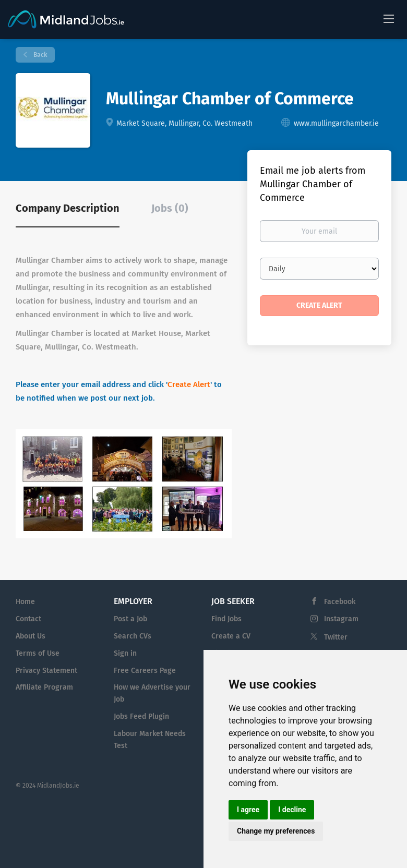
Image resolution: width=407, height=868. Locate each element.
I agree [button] (248, 810)
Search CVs (133, 636)
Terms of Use (38, 653)
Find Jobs (226, 619)
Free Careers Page (145, 671)
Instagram (341, 619)
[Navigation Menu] (389, 18)
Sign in (125, 653)
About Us (31, 636)
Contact (28, 619)
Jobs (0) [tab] (170, 208)
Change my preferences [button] (276, 831)
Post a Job (130, 619)
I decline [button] (292, 810)
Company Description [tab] (68, 208)
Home (25, 602)
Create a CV (231, 636)
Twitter (336, 637)
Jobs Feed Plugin (141, 716)
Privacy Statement (46, 671)
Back (39, 55)
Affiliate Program (44, 687)
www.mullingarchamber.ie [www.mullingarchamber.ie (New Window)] (336, 123)
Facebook (340, 602)
